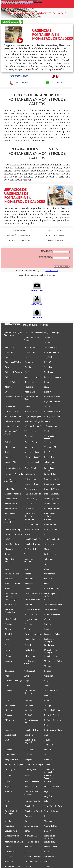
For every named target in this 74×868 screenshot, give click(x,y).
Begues (47, 816)
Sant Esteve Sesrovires (10, 521)
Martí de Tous (30, 504)
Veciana (28, 574)
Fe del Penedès (50, 554)
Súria (46, 584)
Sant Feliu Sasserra (33, 494)
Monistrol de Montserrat (49, 837)
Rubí (7, 392)
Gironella (9, 645)
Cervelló (9, 661)
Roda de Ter (30, 392)
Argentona (9, 826)
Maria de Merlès (51, 609)
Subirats (8, 589)
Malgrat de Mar (12, 759)
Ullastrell (9, 352)
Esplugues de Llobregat (50, 640)
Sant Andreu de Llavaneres (31, 398)
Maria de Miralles (32, 609)
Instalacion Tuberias (19, 230)
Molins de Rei (50, 842)
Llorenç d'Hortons (52, 509)
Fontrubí (28, 700)
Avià (7, 676)
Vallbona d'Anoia (12, 584)
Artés (27, 676)
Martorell (48, 343)
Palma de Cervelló (32, 801)
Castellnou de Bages (14, 681)
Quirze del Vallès (51, 479)
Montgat (48, 705)
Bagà (7, 367)
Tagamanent (30, 671)
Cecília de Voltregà (13, 529)
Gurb (7, 740)
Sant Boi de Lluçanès (34, 421)
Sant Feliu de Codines (49, 515)
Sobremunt (49, 559)
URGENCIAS (37, 317)
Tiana (46, 549)
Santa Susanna (50, 759)
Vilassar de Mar (51, 447)
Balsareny (29, 362)
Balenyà (48, 362)
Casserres (29, 866)
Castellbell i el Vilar (33, 539)
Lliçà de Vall (10, 619)
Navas (27, 775)
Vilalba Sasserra (12, 574)
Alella (47, 852)
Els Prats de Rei (31, 549)
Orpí (26, 569)
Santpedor (29, 759)
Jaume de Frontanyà (53, 377)
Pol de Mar (10, 489)
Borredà (48, 671)
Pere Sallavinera (31, 489)
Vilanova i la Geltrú (53, 411)
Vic (46, 534)
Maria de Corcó (51, 347)
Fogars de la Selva (52, 634)
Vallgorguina (30, 579)
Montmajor (29, 705)
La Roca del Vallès (33, 600)
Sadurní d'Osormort (13, 534)
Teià (26, 554)
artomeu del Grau (12, 426)
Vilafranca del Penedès (11, 432)
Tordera (47, 624)
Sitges (47, 564)
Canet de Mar (11, 462)
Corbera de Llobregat (34, 764)
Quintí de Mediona (52, 484)
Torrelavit (9, 862)
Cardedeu (9, 357)
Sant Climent (11, 604)
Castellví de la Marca (53, 730)
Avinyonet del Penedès (50, 437)
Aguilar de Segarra (32, 857)
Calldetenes (49, 372)
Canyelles (9, 457)
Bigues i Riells (11, 831)
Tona (7, 452)
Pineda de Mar (50, 847)
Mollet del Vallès (32, 842)
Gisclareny (29, 750)
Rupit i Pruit (30, 382)
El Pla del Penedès (52, 715)
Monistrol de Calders (14, 842)
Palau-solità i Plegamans (49, 777)
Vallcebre (48, 579)
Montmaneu (10, 705)
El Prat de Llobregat (53, 720)
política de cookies (27, 3)
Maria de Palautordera (10, 611)
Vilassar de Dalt (31, 411)
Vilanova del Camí (33, 426)
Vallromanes (49, 574)
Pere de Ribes (11, 499)
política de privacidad (51, 271)
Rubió (47, 382)
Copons (47, 764)
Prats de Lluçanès (52, 787)
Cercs (46, 725)
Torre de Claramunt (33, 862)
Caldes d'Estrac (31, 442)
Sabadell (48, 520)
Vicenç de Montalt (52, 416)
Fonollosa (48, 750)
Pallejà (47, 801)
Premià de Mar (31, 836)
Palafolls (9, 782)
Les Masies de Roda (33, 594)
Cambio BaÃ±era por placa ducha (19, 235)
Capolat (28, 357)
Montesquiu (10, 710)
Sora (26, 821)
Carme (47, 866)
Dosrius (8, 624)
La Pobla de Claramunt (49, 469)
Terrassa (8, 554)
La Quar (48, 600)
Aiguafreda (10, 857)
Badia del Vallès (12, 411)
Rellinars (48, 782)
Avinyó (8, 442)
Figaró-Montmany (32, 639)
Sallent (27, 407)
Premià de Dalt (31, 787)
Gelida (8, 775)
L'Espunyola (30, 656)
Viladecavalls (30, 431)
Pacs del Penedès (32, 782)
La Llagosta (30, 474)
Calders (47, 442)
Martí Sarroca (11, 504)
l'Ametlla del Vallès (52, 656)
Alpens (27, 852)
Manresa (9, 387)
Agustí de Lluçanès (52, 402)
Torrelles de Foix (51, 857)
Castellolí (29, 735)
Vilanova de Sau (32, 347)
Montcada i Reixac (52, 710)
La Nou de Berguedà (14, 474)
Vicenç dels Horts (32, 529)
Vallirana (9, 579)
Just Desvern (10, 514)
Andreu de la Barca (52, 397)
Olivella (8, 691)
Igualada (9, 715)
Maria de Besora (51, 691)
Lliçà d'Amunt (31, 619)
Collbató (28, 715)
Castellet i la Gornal (33, 811)
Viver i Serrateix (32, 614)
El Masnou (10, 720)
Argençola (48, 676)
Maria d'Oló (30, 352)
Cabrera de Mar (51, 426)
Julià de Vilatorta (51, 352)
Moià (7, 806)
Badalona (29, 436)
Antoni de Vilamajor (14, 397)
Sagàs (27, 681)
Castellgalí (29, 806)
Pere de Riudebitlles (53, 494)
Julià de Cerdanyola (33, 452)
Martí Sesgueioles (52, 499)
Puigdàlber (49, 796)
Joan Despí (49, 452)
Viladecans (49, 431)
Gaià (7, 700)
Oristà (47, 569)
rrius (46, 735)
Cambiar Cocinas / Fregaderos (55, 235)
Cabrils (28, 367)
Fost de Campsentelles (11, 480)
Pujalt (47, 791)
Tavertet (28, 629)
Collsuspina (10, 769)
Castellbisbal (10, 852)
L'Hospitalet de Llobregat (50, 651)
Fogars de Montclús (33, 634)
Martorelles (49, 338)
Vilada (27, 534)
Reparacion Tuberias (55, 230)
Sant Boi (48, 421)
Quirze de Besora (32, 484)
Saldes (27, 589)
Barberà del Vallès (13, 362)
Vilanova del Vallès (13, 416)
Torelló (47, 862)
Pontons (8, 791)
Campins (48, 367)
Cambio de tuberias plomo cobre (19, 240)
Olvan (27, 686)
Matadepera (49, 544)
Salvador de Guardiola (49, 463)
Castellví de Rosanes (33, 730)
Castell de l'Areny (52, 811)
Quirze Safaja (30, 479)
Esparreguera (30, 769)
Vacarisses (29, 584)
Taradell (8, 634)
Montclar (28, 710)
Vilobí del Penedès (52, 614)
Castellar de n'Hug (32, 544)
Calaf (7, 539)
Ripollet (48, 392)
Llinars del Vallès (52, 589)
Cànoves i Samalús (33, 457)
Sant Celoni (30, 604)
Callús (27, 372)
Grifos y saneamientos (55, 240)
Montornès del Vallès (53, 661)
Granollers (49, 745)
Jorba (46, 700)
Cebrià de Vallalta (13, 421)
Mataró (47, 407)
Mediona (48, 821)
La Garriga (29, 650)
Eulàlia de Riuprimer (33, 333)
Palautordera (30, 520)
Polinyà (8, 847)
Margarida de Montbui (30, 560)
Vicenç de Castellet (33, 462)
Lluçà (46, 681)
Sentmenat (49, 695)
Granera (8, 750)
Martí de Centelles (52, 504)
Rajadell (8, 787)
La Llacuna (49, 645)
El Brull (28, 645)
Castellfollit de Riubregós (11, 812)
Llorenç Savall (31, 509)
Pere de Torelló (31, 468)
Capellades (49, 357)
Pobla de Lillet (31, 847)
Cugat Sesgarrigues (33, 416)
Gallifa (8, 821)
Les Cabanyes (11, 600)
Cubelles (28, 624)
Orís (7, 686)
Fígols (8, 639)
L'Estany (9, 656)
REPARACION (37, 303)
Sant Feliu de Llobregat (30, 515)
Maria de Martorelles (53, 604)
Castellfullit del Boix (53, 806)
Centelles (9, 730)
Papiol (8, 801)
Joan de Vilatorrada (33, 377)
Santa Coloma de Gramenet (32, 339)
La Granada (10, 650)
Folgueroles (10, 755)
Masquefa (9, 549)
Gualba (47, 740)
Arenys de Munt (31, 826)
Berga (27, 831)
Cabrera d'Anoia (12, 836)
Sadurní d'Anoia (51, 524)
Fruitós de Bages (51, 474)
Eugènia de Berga (52, 333)
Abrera (8, 629)
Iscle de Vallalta (12, 382)
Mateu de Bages (31, 499)
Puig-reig (28, 816)
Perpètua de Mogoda (14, 764)
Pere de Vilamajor (13, 468)
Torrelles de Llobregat (29, 692)
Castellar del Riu (12, 544)
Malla (47, 755)
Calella (8, 377)
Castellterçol (10, 735)
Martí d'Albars (11, 509)
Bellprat (48, 831)
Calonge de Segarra (13, 372)
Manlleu (28, 755)
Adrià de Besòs (11, 407)
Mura (46, 387)
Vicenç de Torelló (52, 529)
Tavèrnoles (49, 629)
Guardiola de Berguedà (30, 741)
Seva (7, 569)
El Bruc (47, 619)
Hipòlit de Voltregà (52, 489)
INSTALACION (37, 289)
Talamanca (10, 671)
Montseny (29, 447)
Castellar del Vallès (52, 539)
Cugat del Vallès (32, 524)
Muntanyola (10, 447)
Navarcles (29, 387)
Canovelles (49, 457)
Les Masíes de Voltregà (11, 595)
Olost (46, 686)
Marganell (9, 347)
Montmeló (49, 666)
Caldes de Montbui (13, 494)
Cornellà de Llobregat (49, 771)
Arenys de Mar (50, 826)
